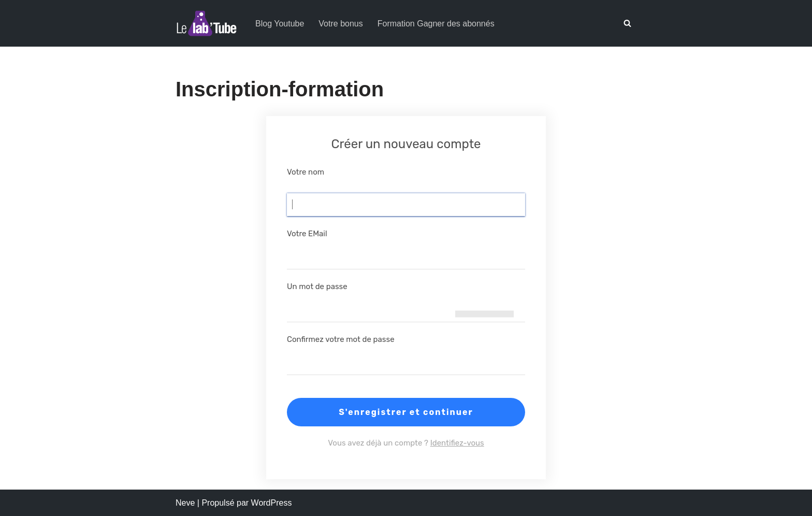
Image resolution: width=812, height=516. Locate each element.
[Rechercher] (627, 23)
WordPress (272, 503)
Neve (185, 503)
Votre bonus (340, 24)
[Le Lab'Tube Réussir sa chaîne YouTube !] (207, 23)
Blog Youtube (280, 24)
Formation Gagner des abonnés (436, 24)
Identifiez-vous (457, 443)
